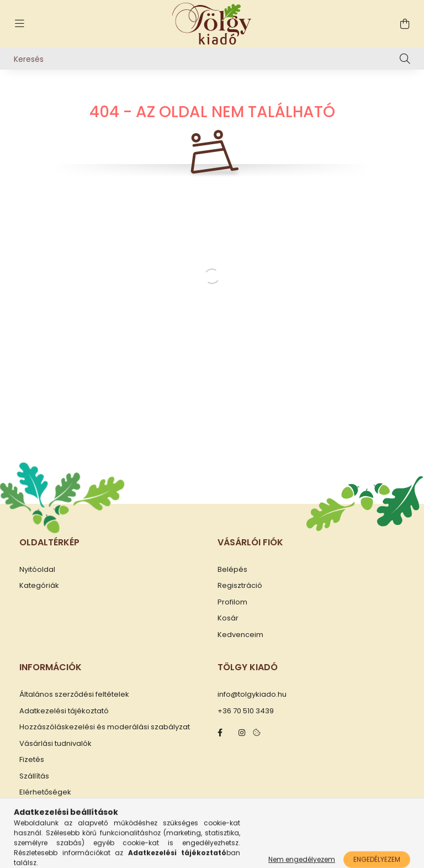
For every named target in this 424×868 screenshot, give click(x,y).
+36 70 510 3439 (246, 711)
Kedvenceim (240, 635)
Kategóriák (39, 586)
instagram (242, 733)
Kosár (228, 618)
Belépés (232, 570)
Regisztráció (240, 586)
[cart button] (405, 24)
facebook (220, 733)
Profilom (232, 602)
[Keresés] (212, 59)
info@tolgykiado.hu (252, 695)
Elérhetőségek (45, 792)
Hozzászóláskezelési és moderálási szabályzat (105, 727)
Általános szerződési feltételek (74, 695)
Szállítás (34, 776)
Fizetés (32, 760)
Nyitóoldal (37, 570)
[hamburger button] (19, 24)
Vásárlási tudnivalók (55, 744)
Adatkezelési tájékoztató (64, 711)
